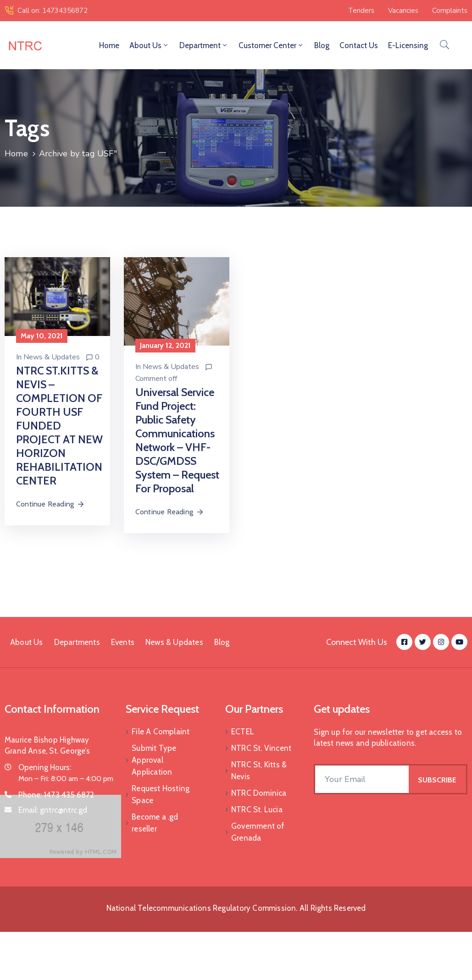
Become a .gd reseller (155, 823)
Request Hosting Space (161, 794)
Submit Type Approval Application (154, 760)
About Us (149, 45)
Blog (322, 45)
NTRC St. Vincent (261, 748)
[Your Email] (362, 779)
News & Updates (52, 357)
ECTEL (243, 732)
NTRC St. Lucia (257, 809)
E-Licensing (408, 45)
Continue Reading (50, 504)
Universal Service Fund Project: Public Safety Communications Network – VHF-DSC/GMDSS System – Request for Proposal (177, 440)
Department (204, 45)
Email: (53, 810)
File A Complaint (161, 732)
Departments (77, 642)
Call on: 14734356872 (53, 11)
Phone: (56, 795)
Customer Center (271, 45)
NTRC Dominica (259, 793)
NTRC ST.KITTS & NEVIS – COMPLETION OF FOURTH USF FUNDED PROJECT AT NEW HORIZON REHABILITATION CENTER (59, 426)
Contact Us (359, 45)
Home (109, 45)
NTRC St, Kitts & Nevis (259, 771)
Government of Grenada (258, 832)
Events (123, 642)
